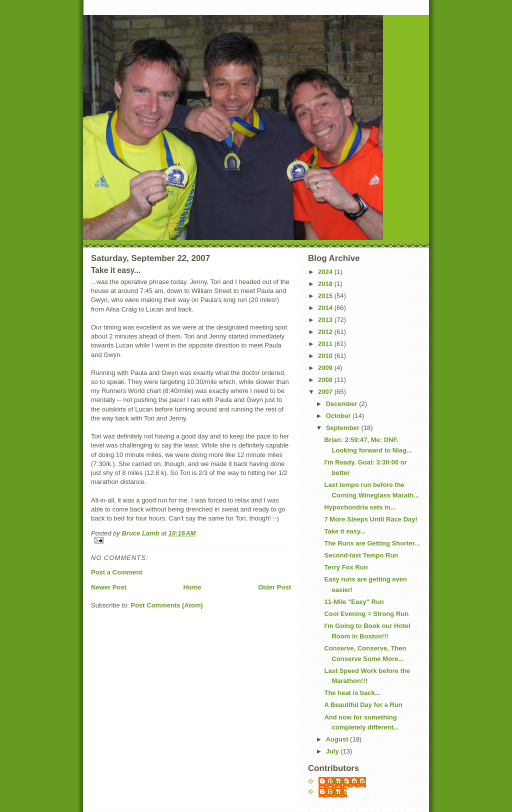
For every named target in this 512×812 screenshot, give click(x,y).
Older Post (274, 587)
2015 (326, 296)
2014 (326, 308)
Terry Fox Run (346, 567)
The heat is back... (352, 693)
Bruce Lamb (141, 533)
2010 (326, 356)
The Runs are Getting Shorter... (372, 543)
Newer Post (109, 587)
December (342, 404)
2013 (326, 320)
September (344, 428)
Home (192, 587)
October (339, 416)
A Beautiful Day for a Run (363, 705)
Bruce (338, 792)
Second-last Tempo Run (361, 555)
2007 (326, 392)
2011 (326, 344)
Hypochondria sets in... (360, 507)
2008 (326, 380)
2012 (326, 332)
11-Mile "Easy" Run (354, 602)
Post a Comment (117, 572)
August (338, 739)
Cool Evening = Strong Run (366, 614)
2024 (326, 272)
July (333, 751)
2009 (326, 368)
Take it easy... (345, 531)
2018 (326, 284)
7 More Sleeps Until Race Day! (370, 519)
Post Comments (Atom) (167, 605)
